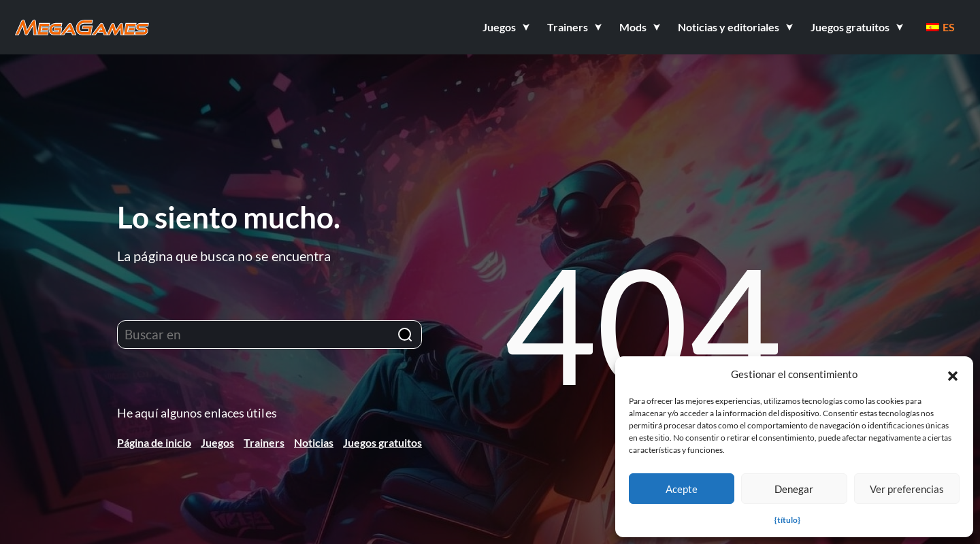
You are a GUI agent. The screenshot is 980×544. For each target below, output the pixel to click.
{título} (787, 520)
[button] (953, 374)
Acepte (682, 489)
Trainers (264, 442)
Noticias (314, 442)
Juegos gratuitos (382, 442)
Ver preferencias (907, 489)
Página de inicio (154, 442)
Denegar (794, 489)
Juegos (217, 442)
